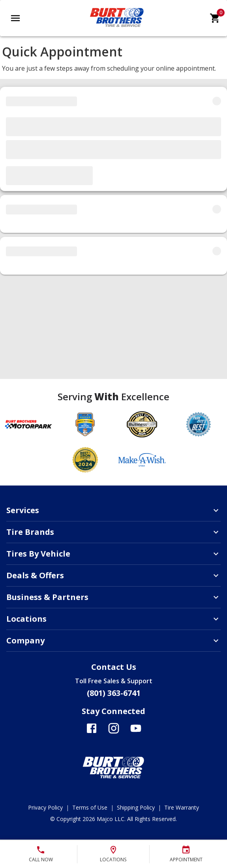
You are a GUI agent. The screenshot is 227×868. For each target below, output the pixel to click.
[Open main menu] (15, 18)
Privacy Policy (45, 807)
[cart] (215, 18)
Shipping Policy (136, 807)
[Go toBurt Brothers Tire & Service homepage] (117, 28)
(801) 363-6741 (114, 693)
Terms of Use (90, 807)
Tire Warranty (182, 807)
